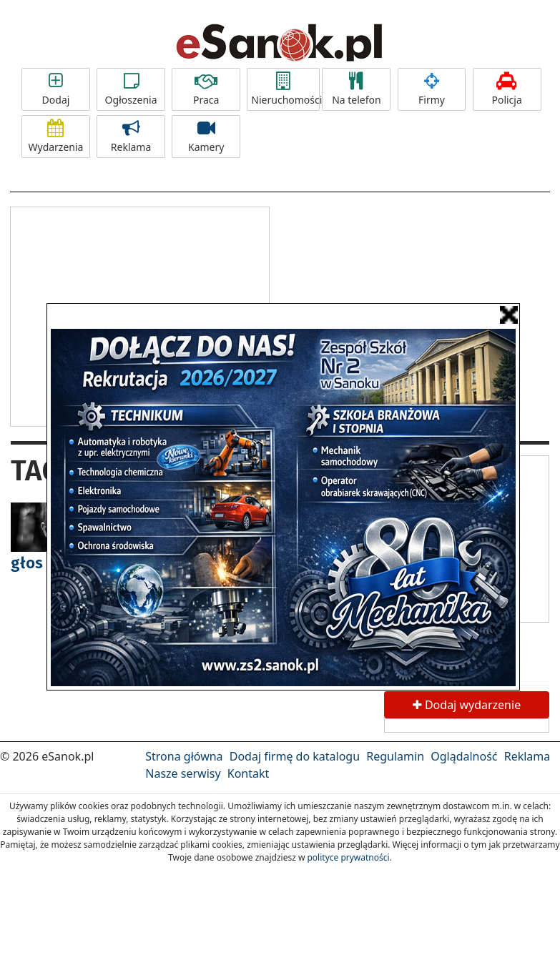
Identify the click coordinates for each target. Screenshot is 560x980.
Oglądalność (464, 756)
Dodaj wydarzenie (467, 705)
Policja (507, 89)
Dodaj (56, 89)
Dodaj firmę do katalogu (295, 756)
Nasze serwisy (183, 773)
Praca (206, 89)
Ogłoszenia (131, 89)
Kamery (206, 137)
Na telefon (356, 89)
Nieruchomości (285, 89)
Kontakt (249, 773)
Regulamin (395, 756)
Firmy (432, 89)
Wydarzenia (56, 137)
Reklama (131, 137)
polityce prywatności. (349, 857)
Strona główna (184, 756)
